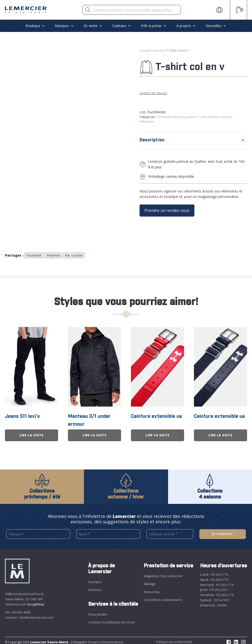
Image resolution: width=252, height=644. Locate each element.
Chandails (164, 117)
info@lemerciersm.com (36, 614)
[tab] (193, 140)
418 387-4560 (21, 609)
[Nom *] (108, 531)
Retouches (152, 589)
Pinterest (53, 254)
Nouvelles (216, 26)
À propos (186, 26)
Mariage (150, 581)
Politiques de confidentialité (174, 639)
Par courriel (74, 254)
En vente (93, 26)
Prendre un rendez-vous (167, 210)
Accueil (145, 50)
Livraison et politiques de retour (112, 619)
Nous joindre (98, 611)
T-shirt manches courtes (215, 117)
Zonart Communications (105, 639)
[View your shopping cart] (238, 10)
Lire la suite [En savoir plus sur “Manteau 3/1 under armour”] (94, 432)
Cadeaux (122, 26)
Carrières (95, 587)
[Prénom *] (38, 531)
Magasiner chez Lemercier (163, 573)
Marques (64, 26)
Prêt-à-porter (154, 26)
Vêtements (147, 122)
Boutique (35, 26)
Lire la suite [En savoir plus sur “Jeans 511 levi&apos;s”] (31, 432)
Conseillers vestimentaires (163, 597)
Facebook (34, 254)
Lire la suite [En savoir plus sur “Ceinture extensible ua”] (157, 432)
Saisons (158, 50)
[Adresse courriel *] (170, 531)
